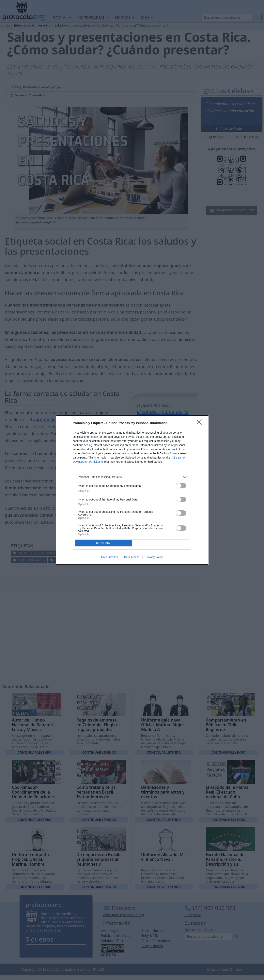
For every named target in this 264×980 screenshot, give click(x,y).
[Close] (200, 423)
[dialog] (132, 490)
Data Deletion (110, 557)
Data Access (132, 557)
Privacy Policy (154, 557)
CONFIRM (104, 543)
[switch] (181, 486)
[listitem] (132, 477)
